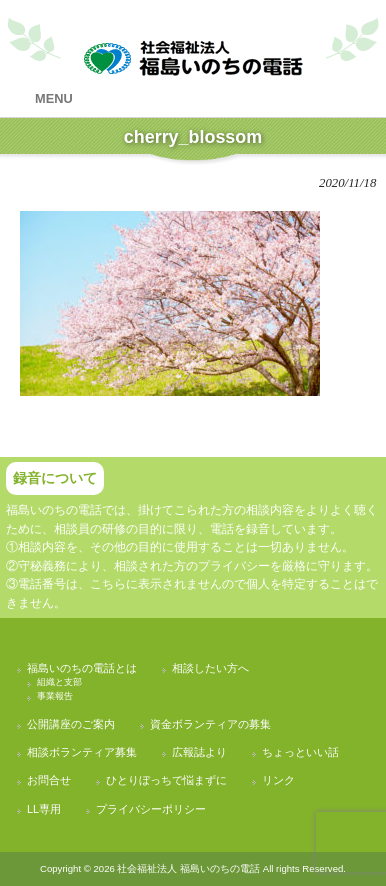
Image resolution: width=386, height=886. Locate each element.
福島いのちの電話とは (82, 668)
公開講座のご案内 (71, 724)
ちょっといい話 (300, 752)
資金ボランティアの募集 (210, 724)
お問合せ (49, 780)
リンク (278, 780)
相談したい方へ (210, 668)
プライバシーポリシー (151, 809)
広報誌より (199, 752)
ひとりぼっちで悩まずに (166, 780)
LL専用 (44, 809)
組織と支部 (59, 682)
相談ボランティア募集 (82, 752)
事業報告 (55, 696)
